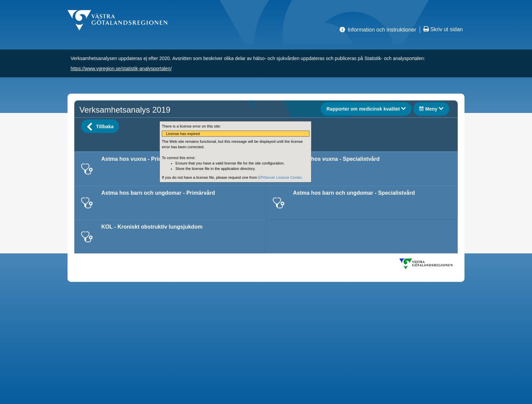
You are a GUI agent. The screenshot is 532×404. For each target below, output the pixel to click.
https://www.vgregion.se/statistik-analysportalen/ (121, 69)
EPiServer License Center (280, 177)
